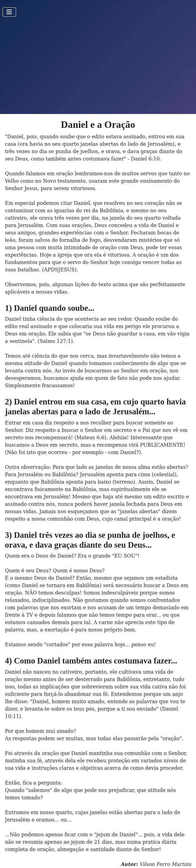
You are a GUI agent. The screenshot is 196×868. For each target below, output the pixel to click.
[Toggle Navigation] (9, 12)
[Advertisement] (98, 68)
